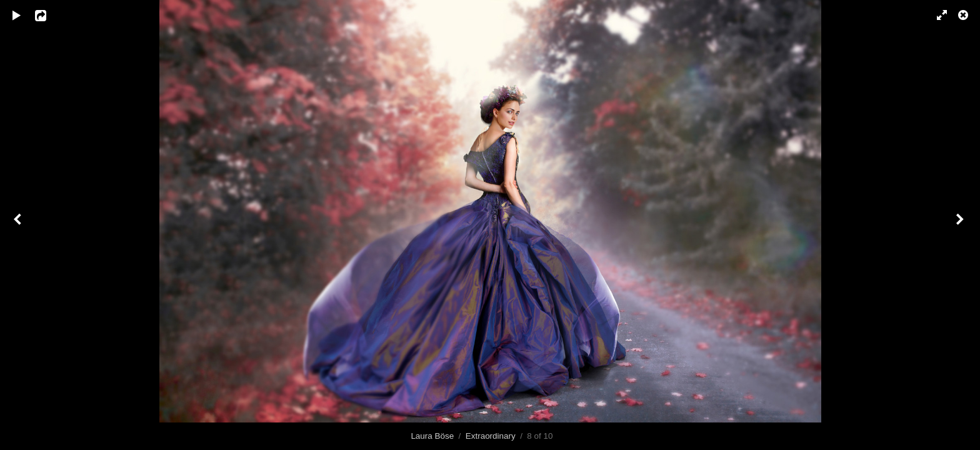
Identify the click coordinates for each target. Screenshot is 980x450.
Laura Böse (432, 436)
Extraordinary (491, 436)
